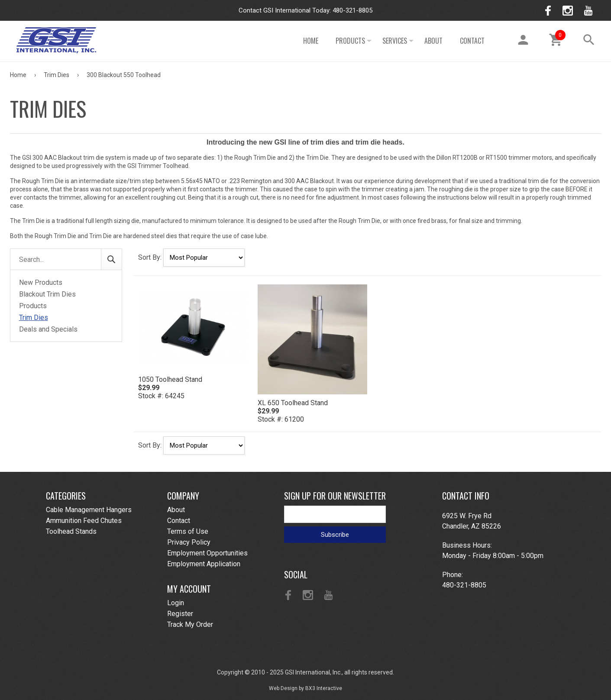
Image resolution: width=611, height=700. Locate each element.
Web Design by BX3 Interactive (305, 688)
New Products (41, 282)
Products (350, 41)
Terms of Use (188, 531)
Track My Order (190, 624)
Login (176, 603)
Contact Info (466, 496)
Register (180, 614)
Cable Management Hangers (89, 510)
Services (395, 41)
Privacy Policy (189, 542)
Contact (472, 41)
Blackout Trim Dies (47, 294)
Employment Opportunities (207, 553)
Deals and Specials (48, 329)
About (433, 41)
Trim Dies (57, 75)
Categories (66, 496)
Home (311, 41)
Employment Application (204, 564)
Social (296, 574)
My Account (189, 589)
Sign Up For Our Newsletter (335, 496)
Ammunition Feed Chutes (84, 521)
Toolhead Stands (71, 531)
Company (183, 496)
